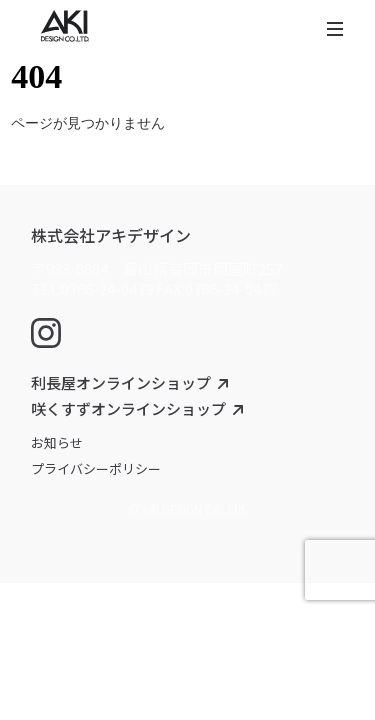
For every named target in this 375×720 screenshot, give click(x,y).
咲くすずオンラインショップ (128, 408)
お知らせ (57, 442)
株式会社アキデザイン (111, 235)
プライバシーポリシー (96, 468)
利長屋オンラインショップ (121, 382)
